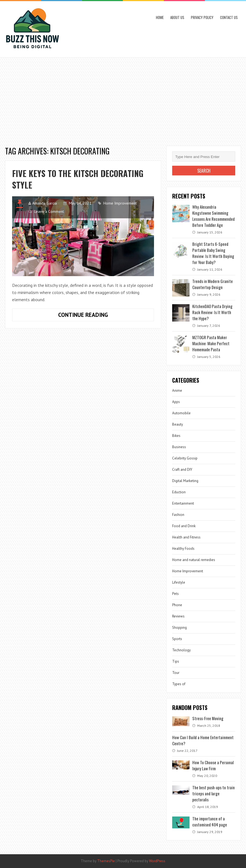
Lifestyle (179, 582)
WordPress (157, 861)
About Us (177, 17)
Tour (176, 673)
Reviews (178, 616)
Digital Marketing (185, 481)
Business (179, 447)
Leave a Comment (49, 211)
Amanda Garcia (44, 203)
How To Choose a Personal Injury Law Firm (213, 765)
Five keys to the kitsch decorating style (78, 179)
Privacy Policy (202, 17)
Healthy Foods (183, 549)
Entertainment (183, 503)
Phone (177, 605)
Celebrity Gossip (185, 458)
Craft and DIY (182, 470)
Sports (177, 639)
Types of (179, 684)
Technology (181, 650)
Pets (175, 594)
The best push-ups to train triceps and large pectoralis (213, 793)
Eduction (179, 492)
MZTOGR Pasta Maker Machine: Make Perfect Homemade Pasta (211, 343)
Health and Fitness (186, 537)
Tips (176, 661)
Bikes (176, 436)
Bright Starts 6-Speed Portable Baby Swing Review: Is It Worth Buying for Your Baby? (213, 253)
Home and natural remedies (194, 560)
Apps (176, 402)
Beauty (178, 424)
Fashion (178, 515)
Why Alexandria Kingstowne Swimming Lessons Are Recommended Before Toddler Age (213, 216)
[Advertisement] (123, 99)
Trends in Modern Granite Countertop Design (213, 284)
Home (160, 17)
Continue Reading (99, 316)
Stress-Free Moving (208, 718)
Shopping (179, 628)
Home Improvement (120, 203)
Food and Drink (184, 526)
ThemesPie (106, 861)
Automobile (181, 413)
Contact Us (229, 17)
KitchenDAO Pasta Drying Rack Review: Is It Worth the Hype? (212, 312)
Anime (177, 391)
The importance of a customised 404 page (210, 821)
